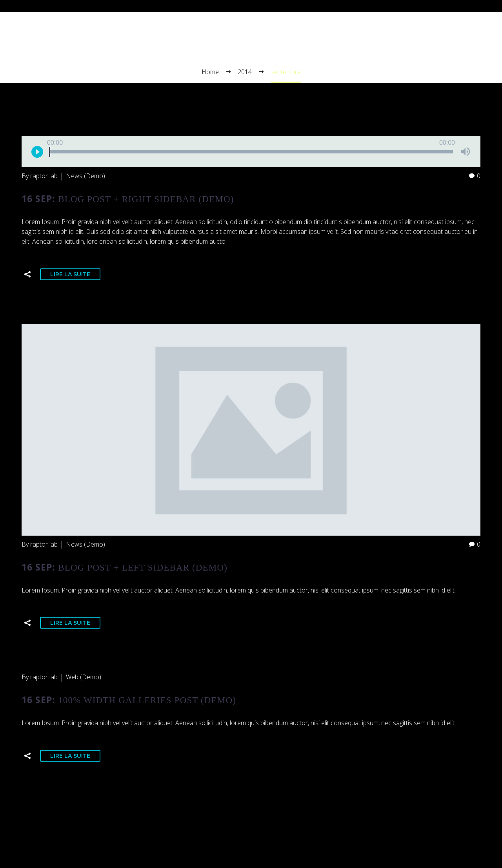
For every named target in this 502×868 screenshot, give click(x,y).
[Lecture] (37, 151)
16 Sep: (128, 199)
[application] (251, 151)
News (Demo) (85, 176)
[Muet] (466, 151)
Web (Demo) (84, 677)
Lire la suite (70, 274)
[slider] (251, 152)
